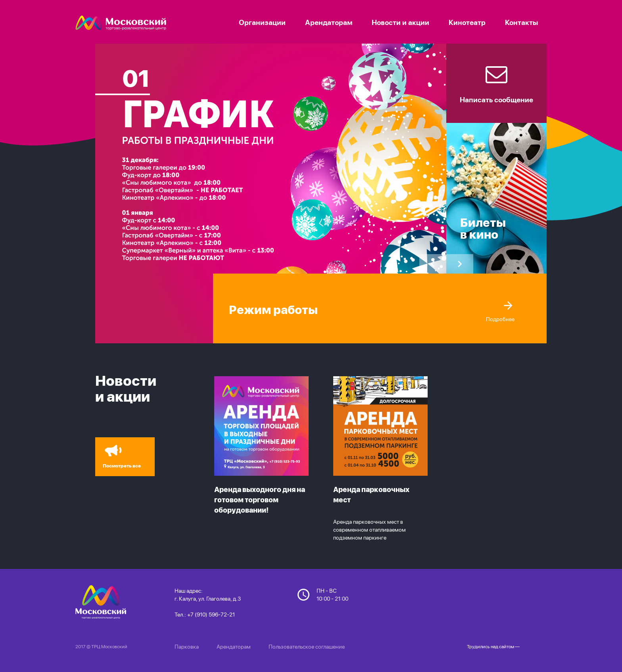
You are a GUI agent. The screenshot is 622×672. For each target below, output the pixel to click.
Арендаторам (234, 647)
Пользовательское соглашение (307, 647)
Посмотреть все (120, 455)
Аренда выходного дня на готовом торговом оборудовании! (260, 500)
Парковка (187, 647)
